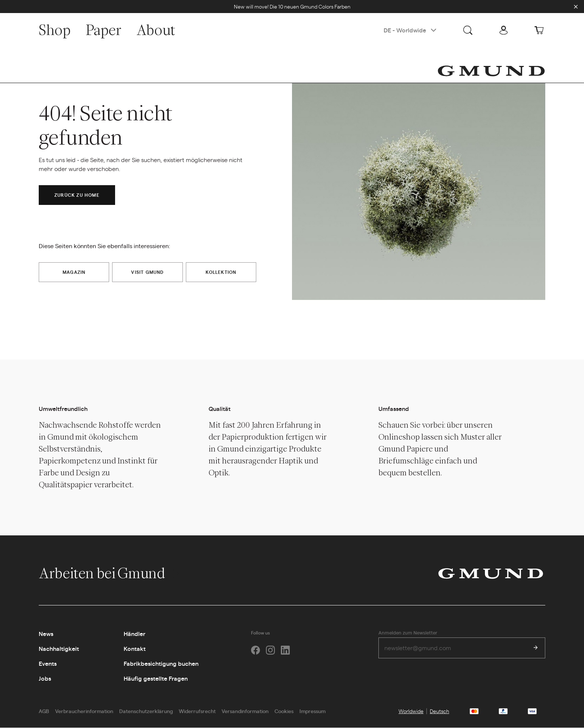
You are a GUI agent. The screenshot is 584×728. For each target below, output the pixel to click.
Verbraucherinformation (84, 711)
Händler (134, 634)
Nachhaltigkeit (59, 649)
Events (48, 664)
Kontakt (135, 649)
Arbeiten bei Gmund (110, 573)
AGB (44, 711)
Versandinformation (245, 711)
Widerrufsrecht (197, 711)
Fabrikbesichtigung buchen (161, 664)
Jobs (45, 679)
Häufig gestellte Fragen (156, 679)
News (46, 634)
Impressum (312, 711)
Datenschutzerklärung (146, 711)
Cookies (284, 711)
